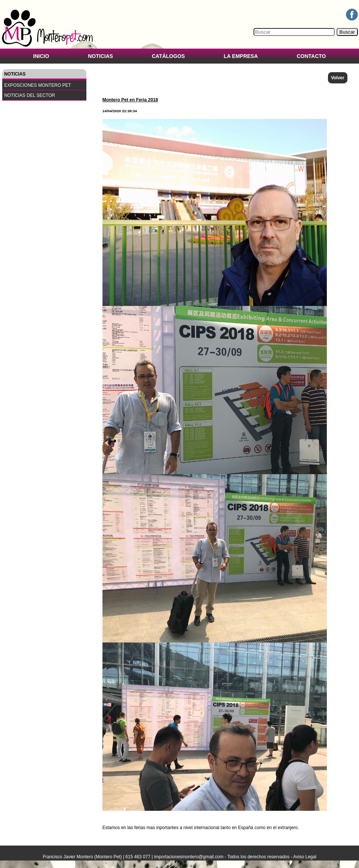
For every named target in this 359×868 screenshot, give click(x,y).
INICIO (41, 56)
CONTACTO (311, 56)
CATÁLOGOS (168, 56)
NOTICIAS (100, 56)
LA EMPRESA (241, 56)
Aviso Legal (305, 857)
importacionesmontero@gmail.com (189, 857)
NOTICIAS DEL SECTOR (30, 95)
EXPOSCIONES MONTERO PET (38, 85)
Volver (338, 78)
